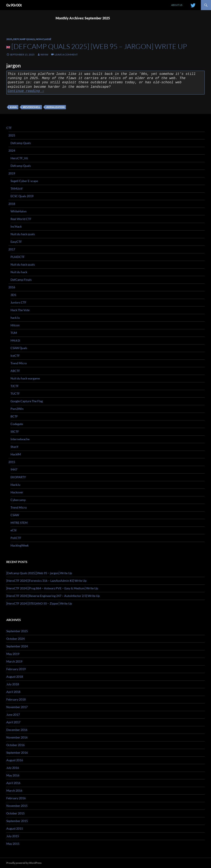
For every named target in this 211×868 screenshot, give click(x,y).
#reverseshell (32, 107)
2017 (12, 249)
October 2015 (15, 813)
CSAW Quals (19, 348)
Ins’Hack (16, 226)
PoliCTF (16, 538)
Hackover (17, 492)
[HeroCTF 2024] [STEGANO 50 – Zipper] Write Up (39, 603)
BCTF (14, 416)
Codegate (17, 424)
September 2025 (17, 631)
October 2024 (15, 639)
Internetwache (20, 439)
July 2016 (13, 768)
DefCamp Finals (21, 280)
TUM (14, 333)
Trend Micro (19, 363)
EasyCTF (16, 242)
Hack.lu (15, 485)
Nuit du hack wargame (25, 378)
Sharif (14, 447)
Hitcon (15, 325)
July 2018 (13, 684)
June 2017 (13, 715)
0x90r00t (14, 5)
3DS (13, 295)
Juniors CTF (18, 302)
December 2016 (17, 730)
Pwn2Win (17, 409)
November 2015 (17, 806)
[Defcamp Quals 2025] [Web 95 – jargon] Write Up (99, 46)
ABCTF (15, 371)
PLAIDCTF (18, 257)
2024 (12, 151)
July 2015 (13, 836)
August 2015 (15, 828)
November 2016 (17, 737)
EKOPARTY (18, 477)
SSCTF (15, 431)
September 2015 (17, 821)
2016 (12, 287)
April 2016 (13, 783)
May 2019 (13, 654)
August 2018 (15, 677)
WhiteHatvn (19, 211)
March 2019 (14, 661)
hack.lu (15, 318)
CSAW (15, 515)
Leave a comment (66, 55)
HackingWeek (20, 545)
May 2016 (13, 775)
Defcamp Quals (24, 39)
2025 (9, 39)
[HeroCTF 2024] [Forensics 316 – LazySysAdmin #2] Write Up (46, 581)
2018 (12, 204)
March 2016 (14, 790)
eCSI (13, 530)
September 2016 (17, 753)
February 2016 (16, 798)
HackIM (16, 454)
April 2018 (13, 692)
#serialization (55, 107)
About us (177, 5)
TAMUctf (17, 188)
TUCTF (15, 394)
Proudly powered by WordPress (24, 863)
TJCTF (15, 386)
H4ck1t (15, 340)
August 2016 (15, 760)
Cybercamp (18, 500)
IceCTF (15, 356)
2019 (12, 173)
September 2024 (17, 646)
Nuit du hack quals (23, 234)
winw (44, 55)
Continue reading (26, 91)
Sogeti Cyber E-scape (24, 181)
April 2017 (13, 722)
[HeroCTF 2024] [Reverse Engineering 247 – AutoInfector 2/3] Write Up (53, 596)
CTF (9, 128)
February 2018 (16, 699)
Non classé (44, 39)
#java (13, 107)
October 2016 (15, 745)
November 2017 (17, 707)
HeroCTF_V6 (19, 158)
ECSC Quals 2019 (22, 196)
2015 (12, 462)
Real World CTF (21, 219)
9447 (14, 469)
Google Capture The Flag (27, 401)
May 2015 (13, 844)
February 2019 (16, 669)
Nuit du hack (19, 272)
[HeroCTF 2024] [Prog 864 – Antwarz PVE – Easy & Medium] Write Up (52, 588)
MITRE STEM (19, 523)
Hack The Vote (20, 310)
